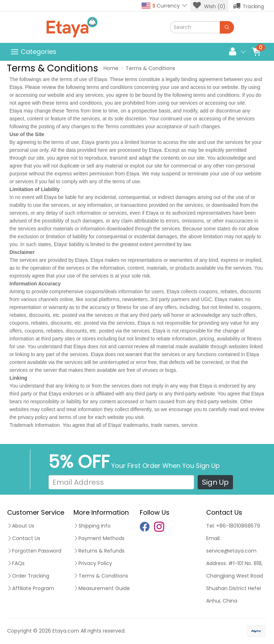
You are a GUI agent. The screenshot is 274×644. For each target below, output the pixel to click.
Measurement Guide (102, 588)
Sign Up (215, 482)
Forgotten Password (34, 551)
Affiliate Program (31, 588)
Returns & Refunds (99, 551)
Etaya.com (66, 631)
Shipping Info (92, 526)
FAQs (16, 563)
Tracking (248, 6)
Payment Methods (99, 538)
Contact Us (24, 538)
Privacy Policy (93, 563)
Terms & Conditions (150, 68)
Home (111, 68)
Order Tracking (28, 576)
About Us (21, 526)
